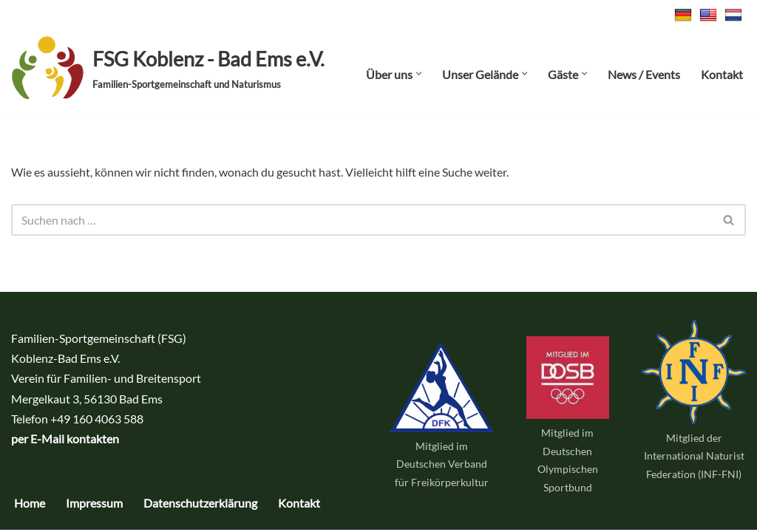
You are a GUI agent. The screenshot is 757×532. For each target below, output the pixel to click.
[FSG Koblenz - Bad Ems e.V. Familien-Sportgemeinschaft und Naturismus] (168, 68)
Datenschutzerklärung (200, 505)
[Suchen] (362, 220)
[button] (419, 74)
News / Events (644, 74)
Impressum (94, 505)
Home (30, 505)
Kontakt (722, 74)
